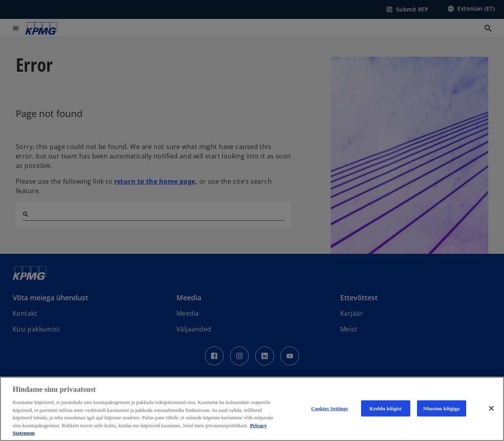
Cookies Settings (329, 408)
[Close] (491, 408)
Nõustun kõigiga (442, 408)
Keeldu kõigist (385, 408)
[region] (252, 409)
